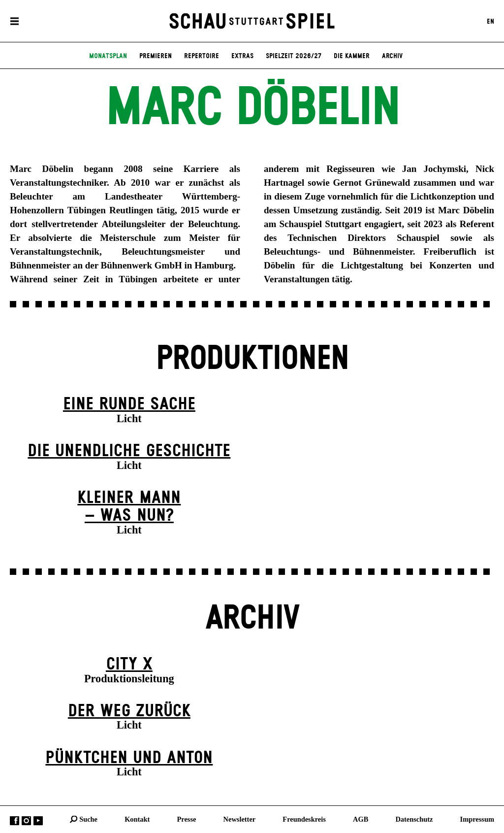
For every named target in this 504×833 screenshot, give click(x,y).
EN (490, 21)
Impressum (477, 819)
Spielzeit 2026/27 (294, 56)
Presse (187, 819)
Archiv (392, 56)
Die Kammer (352, 56)
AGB (361, 819)
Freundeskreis (304, 819)
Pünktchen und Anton (129, 758)
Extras (242, 56)
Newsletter (240, 819)
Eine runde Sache (129, 404)
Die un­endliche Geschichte (129, 451)
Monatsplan (108, 56)
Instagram (26, 820)
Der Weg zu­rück (129, 711)
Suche (88, 819)
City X (129, 665)
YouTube (38, 820)
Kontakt (137, 819)
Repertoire (202, 56)
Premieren (156, 56)
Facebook (15, 820)
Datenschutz (414, 819)
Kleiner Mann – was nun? (129, 507)
